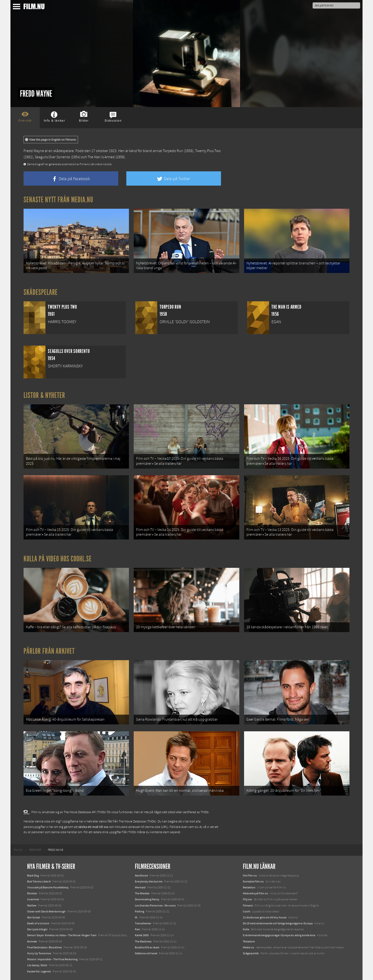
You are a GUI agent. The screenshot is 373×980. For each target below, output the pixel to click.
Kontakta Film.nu (253, 881)
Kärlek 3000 (142, 935)
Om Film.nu (250, 876)
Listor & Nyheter (44, 395)
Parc (137, 929)
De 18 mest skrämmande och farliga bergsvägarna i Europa (278, 923)
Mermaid (140, 887)
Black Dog (33, 876)
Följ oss (247, 899)
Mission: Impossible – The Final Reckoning (52, 959)
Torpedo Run (173, 151)
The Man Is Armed (101, 157)
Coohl (247, 911)
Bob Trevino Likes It (39, 881)
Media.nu (249, 947)
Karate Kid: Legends (39, 971)
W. (136, 917)
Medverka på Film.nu (255, 893)
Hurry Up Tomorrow (39, 953)
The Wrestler (142, 893)
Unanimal (33, 899)
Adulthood (141, 876)
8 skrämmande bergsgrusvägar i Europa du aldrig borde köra (279, 935)
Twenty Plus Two (208, 151)
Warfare (32, 906)
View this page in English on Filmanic (51, 140)
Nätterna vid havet (146, 953)
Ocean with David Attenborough (46, 911)
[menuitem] (18, 850)
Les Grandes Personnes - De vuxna (155, 906)
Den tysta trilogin (37, 929)
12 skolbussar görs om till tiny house (265, 917)
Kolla (246, 929)
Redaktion (249, 887)
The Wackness (143, 941)
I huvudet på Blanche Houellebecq (48, 887)
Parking (140, 911)
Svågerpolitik (251, 953)
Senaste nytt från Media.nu (58, 200)
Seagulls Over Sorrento (52, 157)
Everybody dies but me (149, 881)
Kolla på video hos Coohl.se (58, 559)
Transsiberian (143, 923)
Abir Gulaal (34, 917)
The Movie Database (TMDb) (137, 822)
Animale (32, 941)
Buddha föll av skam (147, 947)
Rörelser (32, 893)
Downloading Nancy (147, 899)
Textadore (249, 941)
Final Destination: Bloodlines (44, 947)
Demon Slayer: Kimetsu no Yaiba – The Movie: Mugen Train (62, 935)
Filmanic (248, 906)
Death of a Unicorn (38, 923)
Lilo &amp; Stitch (37, 965)
